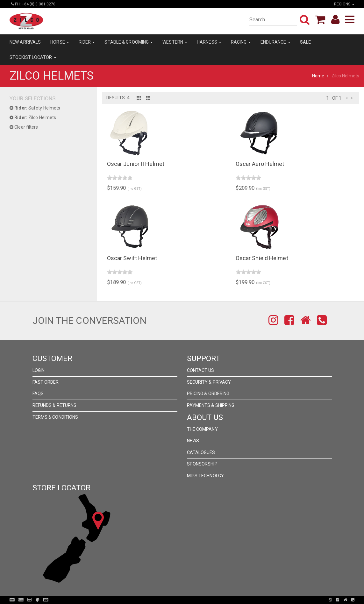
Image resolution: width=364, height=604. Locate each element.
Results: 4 (118, 98)
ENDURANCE (275, 42)
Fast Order (46, 382)
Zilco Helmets (33, 117)
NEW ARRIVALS (25, 42)
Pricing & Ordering (208, 394)
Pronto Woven (184, 600)
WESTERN (175, 42)
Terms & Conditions (55, 417)
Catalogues (201, 452)
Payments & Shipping (211, 405)
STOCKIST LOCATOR (33, 57)
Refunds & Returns (55, 405)
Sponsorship (202, 464)
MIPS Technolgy (205, 476)
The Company (202, 429)
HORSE (60, 42)
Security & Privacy (209, 382)
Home (318, 76)
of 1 (337, 98)
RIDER (87, 42)
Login (39, 370)
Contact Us (201, 370)
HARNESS (209, 42)
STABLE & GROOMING (129, 42)
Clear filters (24, 127)
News (193, 441)
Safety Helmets (35, 108)
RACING (241, 42)
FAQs (38, 394)
